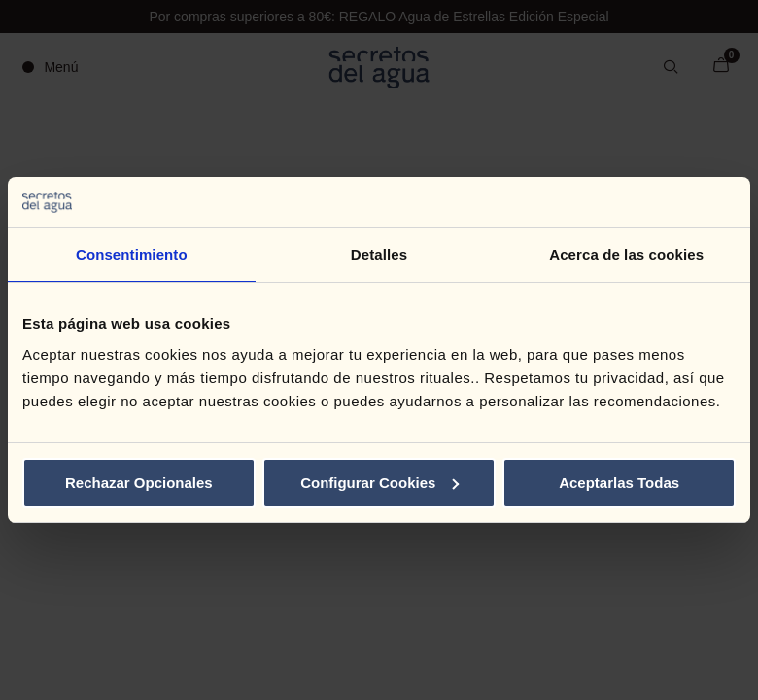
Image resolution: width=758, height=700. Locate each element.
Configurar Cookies (379, 483)
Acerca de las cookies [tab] (626, 254)
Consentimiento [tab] (132, 254)
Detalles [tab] (379, 254)
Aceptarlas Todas (619, 483)
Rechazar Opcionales (139, 483)
